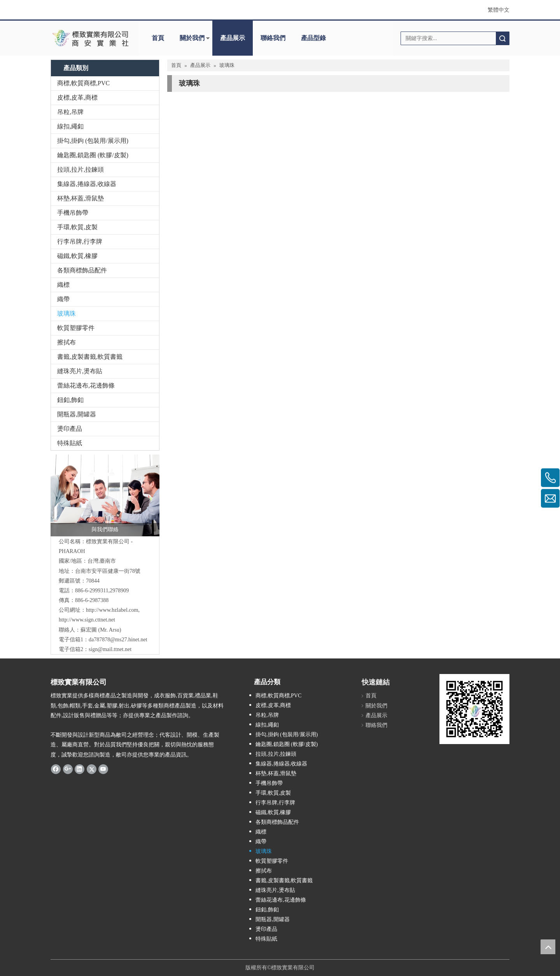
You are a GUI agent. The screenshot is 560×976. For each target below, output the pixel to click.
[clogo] (90, 38)
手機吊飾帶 (73, 213)
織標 (63, 285)
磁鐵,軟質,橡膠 (77, 256)
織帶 (63, 299)
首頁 (158, 38)
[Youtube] (103, 769)
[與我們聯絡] (105, 495)
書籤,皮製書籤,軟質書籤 (90, 357)
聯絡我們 (273, 38)
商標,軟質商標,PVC (83, 83)
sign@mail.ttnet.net (110, 649)
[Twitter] (92, 769)
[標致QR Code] (474, 709)
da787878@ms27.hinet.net (118, 640)
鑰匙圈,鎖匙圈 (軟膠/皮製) (93, 155)
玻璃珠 (66, 313)
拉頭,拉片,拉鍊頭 (80, 169)
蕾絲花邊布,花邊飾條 (86, 385)
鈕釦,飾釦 (70, 400)
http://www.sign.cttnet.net (87, 620)
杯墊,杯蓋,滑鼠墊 (80, 198)
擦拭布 (66, 342)
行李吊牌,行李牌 (80, 241)
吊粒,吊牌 (70, 112)
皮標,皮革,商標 (77, 97)
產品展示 (233, 38)
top (548, 947)
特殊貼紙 (70, 443)
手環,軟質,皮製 (77, 227)
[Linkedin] (80, 769)
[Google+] (68, 769)
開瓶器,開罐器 (77, 414)
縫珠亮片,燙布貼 (80, 371)
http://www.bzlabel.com (112, 610)
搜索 (502, 38)
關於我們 (192, 38)
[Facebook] (56, 769)
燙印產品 (70, 429)
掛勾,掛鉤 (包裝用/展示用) (93, 141)
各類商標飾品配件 (82, 270)
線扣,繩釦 (70, 126)
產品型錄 (313, 38)
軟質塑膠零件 (76, 328)
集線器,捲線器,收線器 (87, 184)
